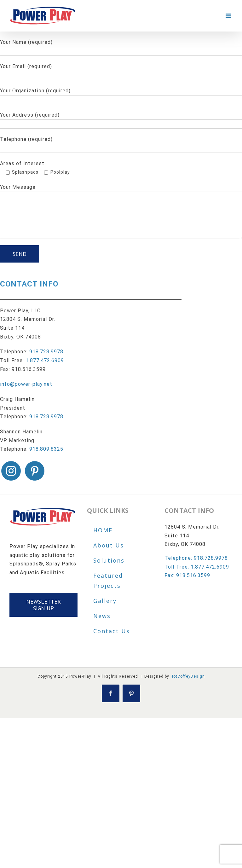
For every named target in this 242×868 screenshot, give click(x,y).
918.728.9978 (46, 352)
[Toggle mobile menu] (229, 16)
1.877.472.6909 (45, 360)
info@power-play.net (26, 384)
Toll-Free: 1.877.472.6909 (197, 567)
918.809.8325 (46, 449)
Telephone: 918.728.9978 (196, 558)
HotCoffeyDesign (188, 676)
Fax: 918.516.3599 (187, 575)
